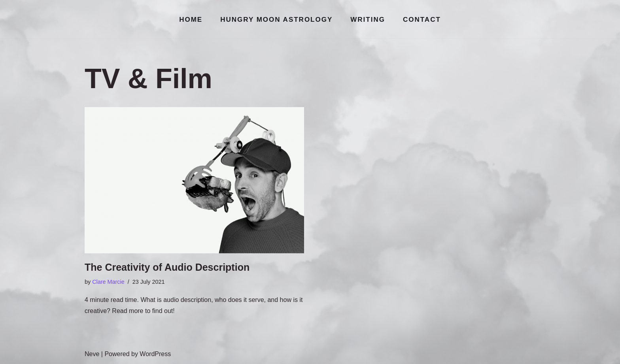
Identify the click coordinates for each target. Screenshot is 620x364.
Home (191, 20)
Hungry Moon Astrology (276, 20)
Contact (422, 20)
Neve (92, 354)
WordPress (155, 354)
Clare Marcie (108, 282)
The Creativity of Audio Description (167, 267)
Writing (368, 20)
